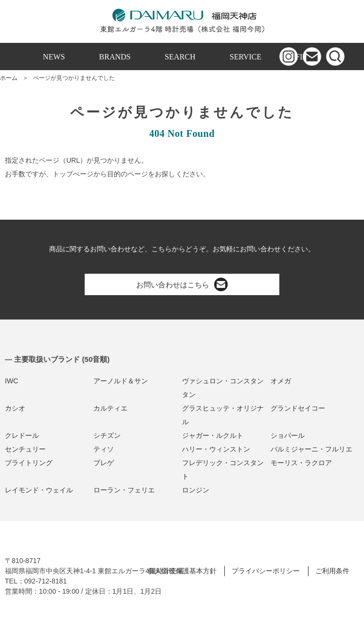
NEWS (54, 57)
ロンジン (196, 490)
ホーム (9, 78)
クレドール (22, 435)
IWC (11, 381)
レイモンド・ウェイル (39, 490)
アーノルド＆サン (121, 381)
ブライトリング (29, 463)
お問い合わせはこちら (182, 284)
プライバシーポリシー (266, 571)
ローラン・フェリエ (124, 490)
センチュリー (25, 449)
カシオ (15, 408)
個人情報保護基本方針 (182, 571)
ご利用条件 (332, 571)
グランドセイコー (298, 408)
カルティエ (110, 408)
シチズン (107, 435)
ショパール (288, 435)
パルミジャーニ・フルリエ (311, 449)
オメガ (281, 381)
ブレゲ (104, 463)
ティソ (104, 449)
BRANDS (115, 57)
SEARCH (180, 57)
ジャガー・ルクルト (213, 435)
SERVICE (246, 57)
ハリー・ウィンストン (216, 449)
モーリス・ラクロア (301, 463)
